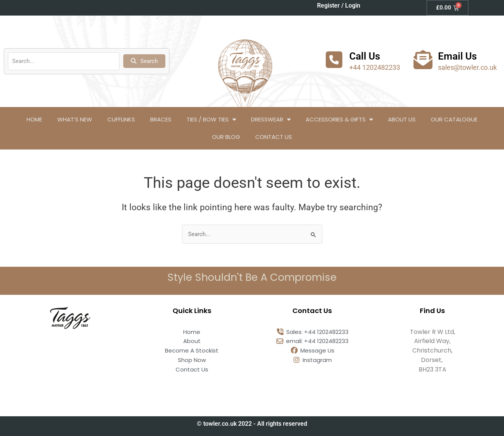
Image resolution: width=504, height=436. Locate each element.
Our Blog (226, 137)
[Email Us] (423, 60)
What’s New (75, 119)
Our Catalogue (454, 119)
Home (34, 119)
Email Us (457, 56)
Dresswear (271, 119)
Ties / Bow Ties (211, 119)
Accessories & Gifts (339, 119)
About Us (402, 119)
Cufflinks (121, 119)
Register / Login (339, 6)
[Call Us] (334, 60)
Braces (161, 119)
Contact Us (274, 137)
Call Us (365, 56)
